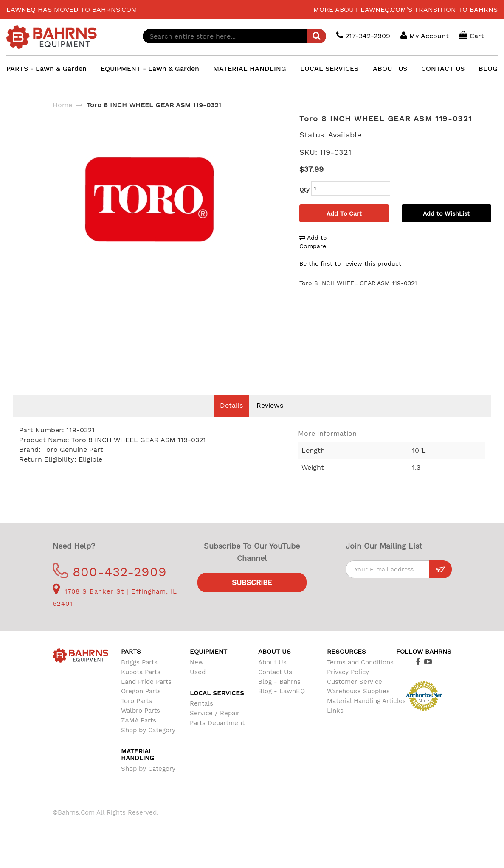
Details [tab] (231, 418)
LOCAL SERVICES (329, 69)
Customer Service (355, 694)
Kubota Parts (141, 685)
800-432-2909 (110, 584)
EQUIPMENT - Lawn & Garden (150, 69)
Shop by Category (148, 743)
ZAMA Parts (139, 733)
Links (335, 723)
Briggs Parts (139, 675)
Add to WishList (446, 213)
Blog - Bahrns (279, 694)
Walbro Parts (141, 723)
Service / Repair (215, 726)
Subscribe (252, 595)
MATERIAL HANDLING (250, 69)
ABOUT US (390, 69)
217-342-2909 (363, 35)
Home (62, 105)
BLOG (488, 69)
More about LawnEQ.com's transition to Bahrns (405, 10)
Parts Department (217, 736)
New (197, 675)
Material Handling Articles (366, 714)
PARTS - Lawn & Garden (46, 69)
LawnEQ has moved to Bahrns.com (72, 10)
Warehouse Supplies (358, 704)
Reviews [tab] (270, 418)
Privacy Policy (348, 685)
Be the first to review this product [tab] (350, 263)
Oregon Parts (141, 704)
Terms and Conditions (360, 675)
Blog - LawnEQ (282, 704)
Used (198, 685)
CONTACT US (443, 69)
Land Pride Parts (146, 694)
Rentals (201, 716)
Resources (346, 664)
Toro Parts (137, 714)
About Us (272, 675)
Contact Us (275, 685)
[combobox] (234, 36)
